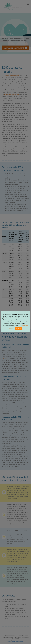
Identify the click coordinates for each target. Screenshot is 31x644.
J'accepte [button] (18, 328)
